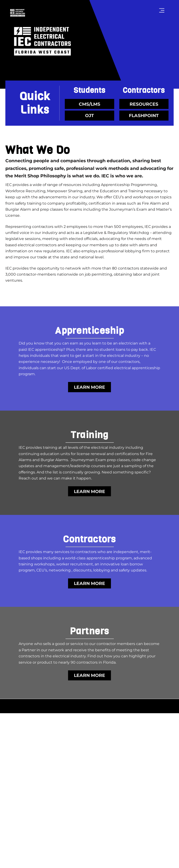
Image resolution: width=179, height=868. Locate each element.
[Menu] (162, 11)
